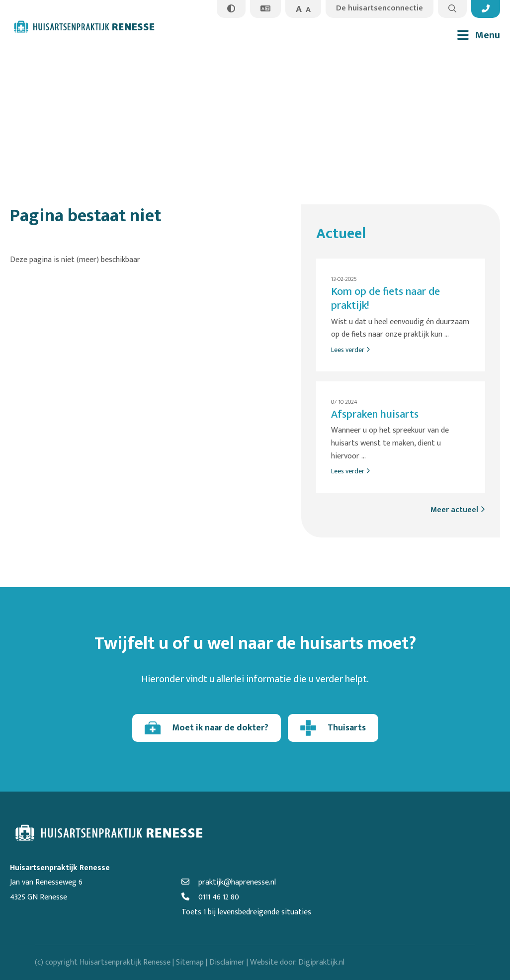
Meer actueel (458, 510)
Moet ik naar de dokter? (207, 728)
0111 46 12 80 (210, 897)
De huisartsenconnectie (380, 8)
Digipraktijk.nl (321, 962)
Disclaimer (227, 962)
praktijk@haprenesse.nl (229, 882)
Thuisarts (333, 728)
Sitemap (190, 962)
